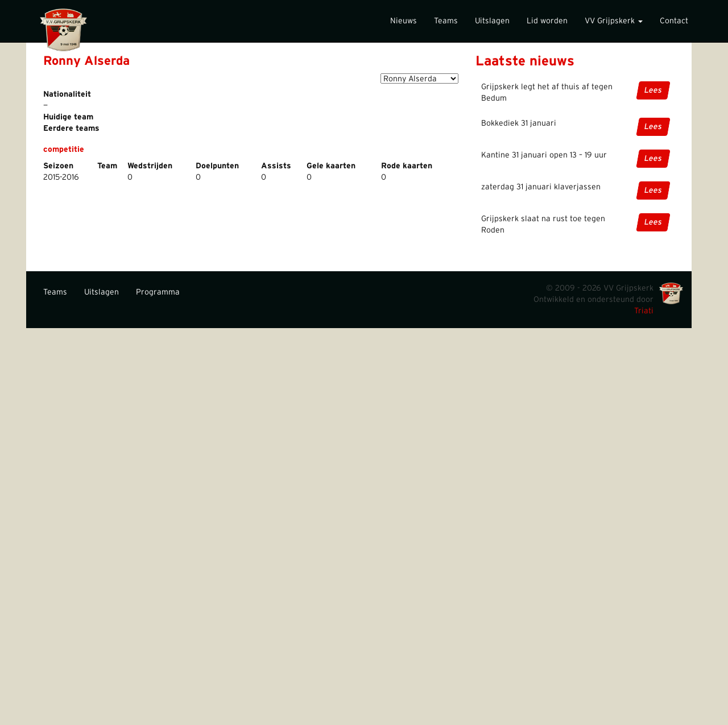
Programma (158, 292)
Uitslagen (492, 21)
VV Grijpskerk (614, 21)
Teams (446, 21)
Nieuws (404, 21)
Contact (674, 21)
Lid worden (547, 21)
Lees (653, 90)
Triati (644, 311)
